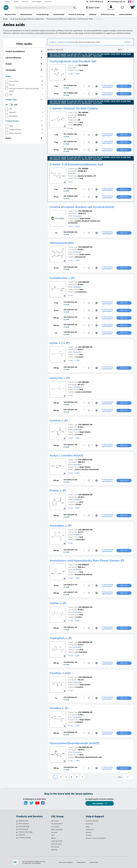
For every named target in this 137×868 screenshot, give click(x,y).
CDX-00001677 (84, 565)
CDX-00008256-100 (85, 712)
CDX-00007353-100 (85, 747)
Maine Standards (57, 829)
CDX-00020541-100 (85, 642)
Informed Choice (57, 841)
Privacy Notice (81, 862)
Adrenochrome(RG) (62, 243)
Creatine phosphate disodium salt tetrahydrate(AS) (82, 207)
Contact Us (90, 824)
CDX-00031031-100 (85, 425)
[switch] (11, 105)
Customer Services (92, 821)
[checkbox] (7, 81)
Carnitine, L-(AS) (60, 673)
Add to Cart (124, 86)
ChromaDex (77, 216)
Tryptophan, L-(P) (61, 638)
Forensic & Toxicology (25, 832)
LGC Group (55, 821)
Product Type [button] (24, 100)
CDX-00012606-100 (85, 347)
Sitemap (89, 835)
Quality (16, 2)
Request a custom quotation (96, 838)
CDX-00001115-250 (85, 460)
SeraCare (54, 832)
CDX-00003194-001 (85, 677)
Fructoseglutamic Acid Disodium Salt (73, 61)
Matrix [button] (24, 138)
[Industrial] (17, 835)
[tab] (24, 51)
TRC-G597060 (83, 113)
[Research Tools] (17, 821)
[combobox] (45, 8)
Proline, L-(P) (58, 490)
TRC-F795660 (83, 65)
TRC (75, 68)
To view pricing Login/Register (107, 86)
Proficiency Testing (25, 837)
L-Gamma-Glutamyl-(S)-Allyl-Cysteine (74, 108)
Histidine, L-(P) (59, 708)
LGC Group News (57, 824)
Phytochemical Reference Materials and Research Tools (70, 19)
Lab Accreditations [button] (24, 58)
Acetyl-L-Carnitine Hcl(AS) (66, 455)
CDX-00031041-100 (85, 607)
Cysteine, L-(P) (59, 420)
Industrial (22, 835)
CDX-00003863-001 (85, 211)
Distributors (90, 829)
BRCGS (53, 838)
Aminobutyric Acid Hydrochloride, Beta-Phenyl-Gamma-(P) (87, 561)
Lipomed (54, 850)
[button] (97, 86)
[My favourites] (122, 8)
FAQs (87, 827)
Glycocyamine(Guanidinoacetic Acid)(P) (74, 743)
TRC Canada (55, 847)
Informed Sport (56, 844)
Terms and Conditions (66, 862)
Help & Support (37, 2)
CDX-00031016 (84, 282)
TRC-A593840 (83, 169)
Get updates (98, 803)
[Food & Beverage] (17, 827)
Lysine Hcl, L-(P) (60, 378)
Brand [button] (24, 76)
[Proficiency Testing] (17, 838)
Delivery (89, 832)
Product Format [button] (24, 121)
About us (8, 2)
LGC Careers (55, 827)
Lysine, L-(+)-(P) (60, 343)
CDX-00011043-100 (85, 530)
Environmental (23, 829)
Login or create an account (61, 42)
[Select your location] (131, 2)
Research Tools (23, 821)
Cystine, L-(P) (58, 603)
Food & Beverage (24, 826)
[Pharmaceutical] (17, 824)
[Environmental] (17, 829)
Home (6, 19)
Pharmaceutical (24, 824)
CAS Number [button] (24, 70)
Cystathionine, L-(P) (62, 278)
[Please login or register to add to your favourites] (84, 86)
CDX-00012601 (84, 382)
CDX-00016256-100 (85, 495)
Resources (25, 2)
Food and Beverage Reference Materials (27, 19)
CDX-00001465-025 (85, 247)
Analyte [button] (24, 64)
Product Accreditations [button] (24, 51)
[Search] (74, 8)
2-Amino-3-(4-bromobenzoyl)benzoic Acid (76, 164)
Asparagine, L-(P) (61, 526)
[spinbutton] (93, 86)
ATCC (53, 835)
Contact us (48, 2)
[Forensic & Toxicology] (17, 832)
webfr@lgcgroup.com (118, 2)
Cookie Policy (94, 862)
